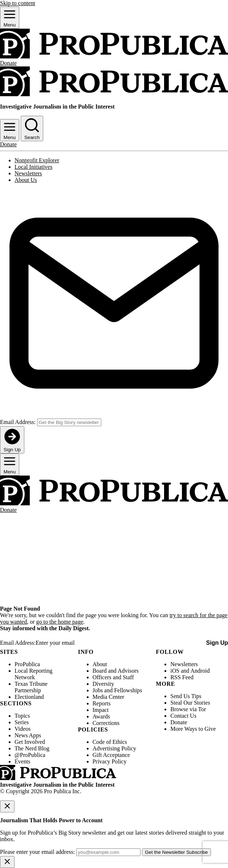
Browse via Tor (188, 709)
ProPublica (27, 664)
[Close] (7, 806)
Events (23, 761)
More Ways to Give (193, 729)
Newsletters (28, 173)
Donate (179, 722)
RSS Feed (182, 677)
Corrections (106, 723)
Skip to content (18, 3)
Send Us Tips (186, 696)
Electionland (29, 697)
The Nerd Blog (32, 748)
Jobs (98, 690)
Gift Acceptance (111, 755)
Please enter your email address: (37, 852)
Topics (22, 716)
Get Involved (30, 742)
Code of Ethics (110, 742)
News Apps (28, 735)
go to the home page (60, 622)
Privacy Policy (110, 761)
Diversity (103, 684)
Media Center (109, 697)
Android (200, 671)
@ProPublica (30, 755)
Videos (23, 729)
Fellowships (128, 690)
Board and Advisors (116, 671)
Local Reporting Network (33, 674)
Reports (102, 703)
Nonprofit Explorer (37, 160)
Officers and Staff (113, 677)
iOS (175, 671)
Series (22, 722)
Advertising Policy (114, 748)
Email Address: (18, 422)
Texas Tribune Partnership (31, 687)
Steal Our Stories (190, 703)
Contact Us (183, 716)
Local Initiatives (33, 167)
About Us (26, 180)
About (100, 664)
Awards (101, 716)
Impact (101, 710)
